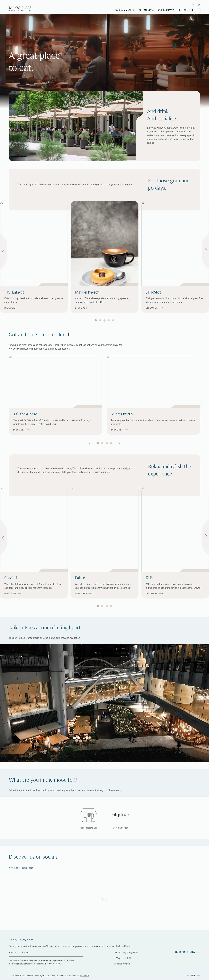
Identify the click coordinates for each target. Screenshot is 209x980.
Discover (10, 308)
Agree (191, 976)
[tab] (96, 320)
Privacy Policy (54, 964)
